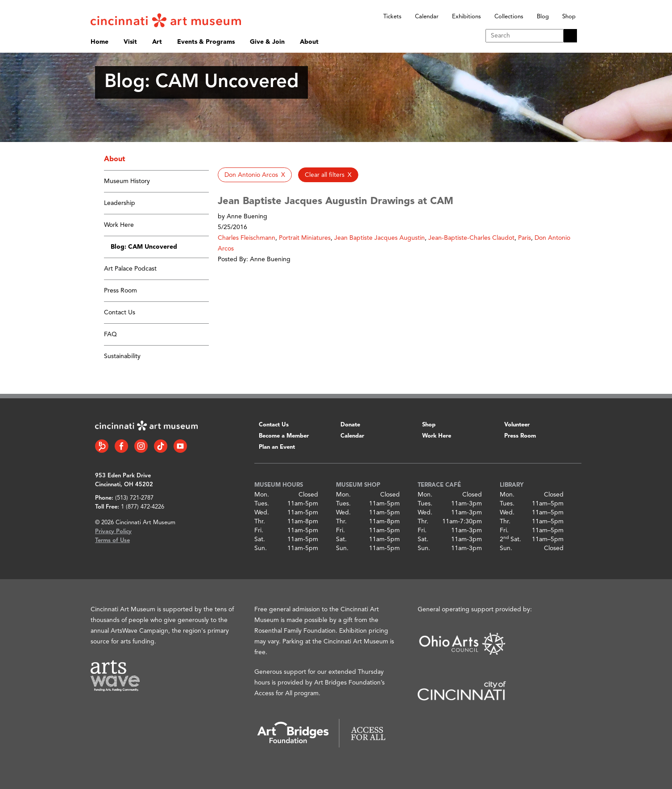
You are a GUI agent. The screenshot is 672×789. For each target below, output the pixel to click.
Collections (509, 17)
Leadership (120, 203)
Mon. (262, 495)
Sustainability (122, 356)
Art (157, 42)
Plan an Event (277, 447)
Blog (543, 17)
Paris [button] (525, 238)
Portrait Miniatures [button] (305, 238)
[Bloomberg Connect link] (102, 446)
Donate (350, 425)
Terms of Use (112, 541)
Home (100, 42)
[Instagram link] (141, 446)
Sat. (260, 539)
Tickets (392, 17)
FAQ (110, 334)
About (309, 42)
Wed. (262, 513)
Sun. (261, 548)
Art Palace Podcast (130, 269)
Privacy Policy (113, 532)
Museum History (127, 181)
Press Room (120, 291)
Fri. (259, 530)
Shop (569, 17)
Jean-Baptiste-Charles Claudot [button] (471, 238)
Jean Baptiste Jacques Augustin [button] (380, 238)
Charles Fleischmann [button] (247, 238)
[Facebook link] (121, 446)
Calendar (427, 17)
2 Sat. (510, 539)
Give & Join (267, 42)
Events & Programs (206, 42)
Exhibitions (467, 17)
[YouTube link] (180, 446)
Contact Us (120, 313)
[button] (255, 175)
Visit (130, 42)
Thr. (260, 522)
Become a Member (284, 436)
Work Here (119, 225)
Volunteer (517, 425)
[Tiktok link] (161, 446)
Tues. (262, 504)
